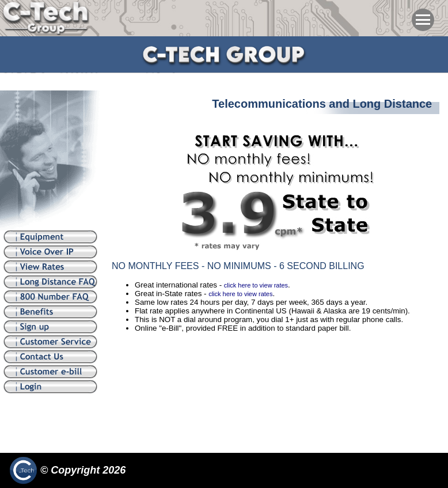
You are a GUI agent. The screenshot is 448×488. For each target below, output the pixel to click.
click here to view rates (256, 285)
